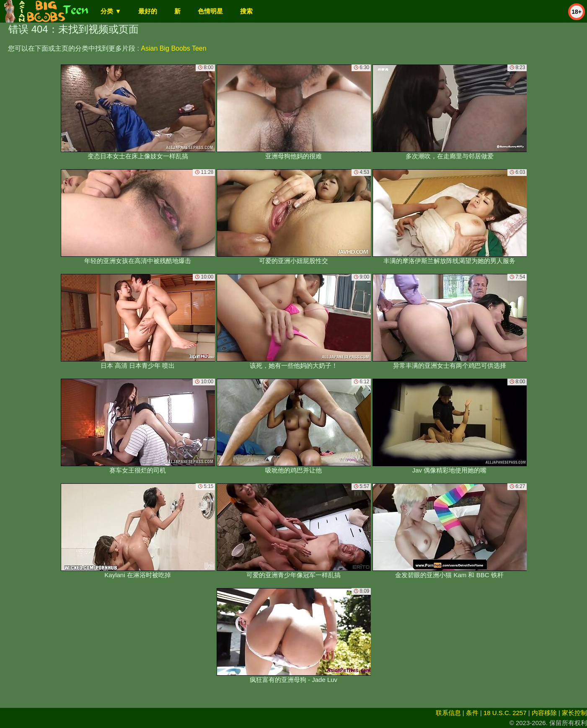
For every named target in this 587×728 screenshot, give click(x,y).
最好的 (148, 11)
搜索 (246, 11)
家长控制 (574, 713)
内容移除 (544, 713)
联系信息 (448, 713)
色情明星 (210, 11)
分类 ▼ (111, 11)
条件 (472, 713)
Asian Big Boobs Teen (173, 48)
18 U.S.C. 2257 (505, 713)
